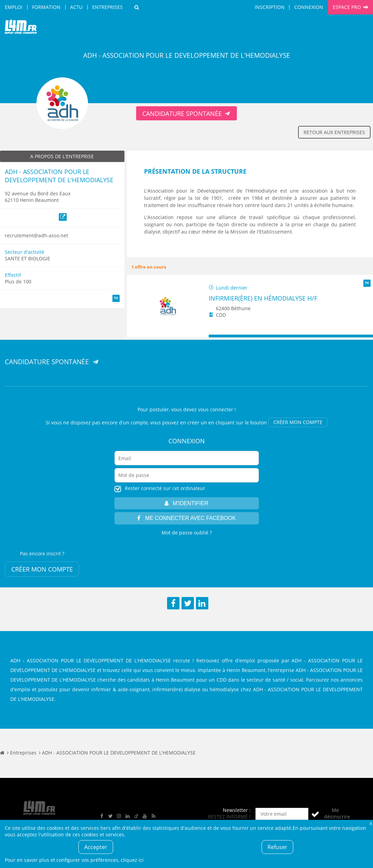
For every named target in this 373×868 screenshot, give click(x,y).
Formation (46, 7)
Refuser (277, 847)
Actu (76, 7)
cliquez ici (132, 860)
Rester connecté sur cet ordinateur (165, 488)
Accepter (96, 847)
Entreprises (107, 7)
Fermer (371, 823)
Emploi (14, 7)
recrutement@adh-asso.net (36, 235)
